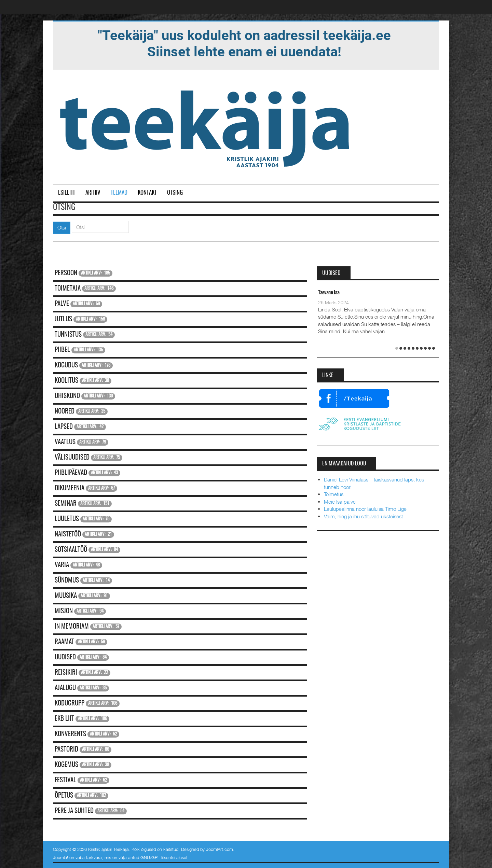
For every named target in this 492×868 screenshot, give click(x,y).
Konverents (70, 734)
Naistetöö (68, 535)
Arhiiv (93, 193)
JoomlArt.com (220, 849)
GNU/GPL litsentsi (158, 857)
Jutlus (63, 319)
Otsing (175, 193)
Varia (62, 565)
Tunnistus (68, 335)
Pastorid (66, 750)
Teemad (119, 193)
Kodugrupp (70, 704)
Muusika (66, 596)
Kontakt (147, 193)
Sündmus (67, 581)
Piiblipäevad (71, 473)
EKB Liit (64, 719)
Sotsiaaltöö (71, 550)
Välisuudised (72, 458)
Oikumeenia (70, 488)
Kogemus (66, 765)
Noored (65, 412)
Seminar (66, 504)
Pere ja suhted (74, 811)
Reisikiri (66, 673)
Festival (65, 780)
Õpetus (64, 796)
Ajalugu (65, 688)
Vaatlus (65, 442)
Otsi (62, 227)
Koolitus (66, 381)
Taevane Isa (329, 293)
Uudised (65, 657)
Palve (62, 304)
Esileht (67, 193)
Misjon (64, 611)
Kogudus (66, 366)
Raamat (64, 642)
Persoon (66, 273)
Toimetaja (68, 289)
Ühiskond (67, 396)
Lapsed (64, 427)
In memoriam (72, 627)
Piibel (62, 350)
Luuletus (67, 519)
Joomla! (60, 857)
